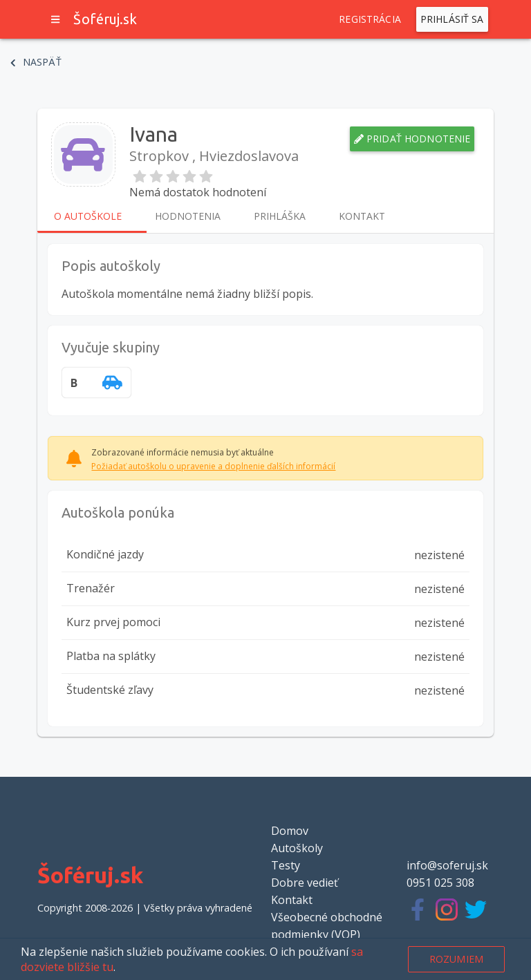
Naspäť (36, 62)
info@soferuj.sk (447, 865)
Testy (286, 865)
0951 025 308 (440, 883)
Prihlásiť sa (452, 19)
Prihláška (280, 216)
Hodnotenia (188, 216)
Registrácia (370, 19)
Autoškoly (297, 848)
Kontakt (362, 216)
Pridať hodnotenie (412, 139)
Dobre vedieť (305, 883)
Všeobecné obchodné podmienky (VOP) (327, 926)
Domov (290, 831)
